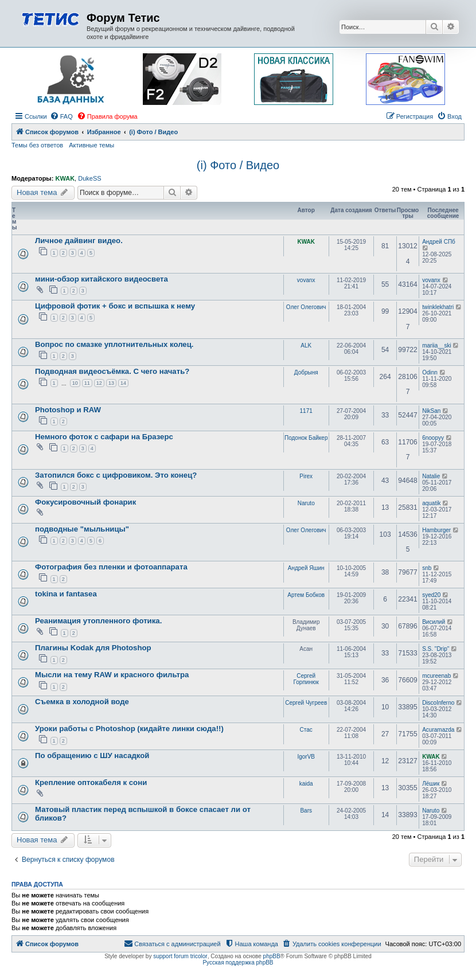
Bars (306, 811)
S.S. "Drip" (436, 649)
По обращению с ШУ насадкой (92, 756)
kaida (306, 784)
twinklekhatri (438, 307)
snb (427, 568)
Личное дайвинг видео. (79, 241)
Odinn (430, 372)
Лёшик (431, 784)
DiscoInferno (438, 703)
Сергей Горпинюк (306, 679)
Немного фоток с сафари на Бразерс (104, 437)
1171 (306, 411)
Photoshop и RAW (68, 410)
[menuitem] (61, 116)
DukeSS (89, 178)
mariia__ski (437, 345)
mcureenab (436, 676)
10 (75, 383)
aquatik (431, 503)
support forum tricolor (180, 956)
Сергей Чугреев (306, 703)
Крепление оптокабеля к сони (91, 782)
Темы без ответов (37, 145)
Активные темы (91, 145)
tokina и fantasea (66, 594)
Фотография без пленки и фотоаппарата (111, 567)
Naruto (306, 503)
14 (123, 383)
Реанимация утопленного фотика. (98, 621)
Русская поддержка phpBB (238, 963)
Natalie (431, 476)
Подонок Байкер (306, 438)
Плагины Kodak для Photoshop (93, 648)
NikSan (431, 411)
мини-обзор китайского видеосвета (102, 279)
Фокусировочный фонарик (85, 502)
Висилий (434, 622)
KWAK (65, 178)
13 (111, 383)
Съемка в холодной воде (82, 702)
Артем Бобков (306, 595)
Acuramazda (438, 730)
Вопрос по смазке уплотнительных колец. (114, 344)
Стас (306, 730)
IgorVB (306, 757)
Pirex (306, 476)
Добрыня (306, 372)
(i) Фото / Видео (238, 165)
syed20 (431, 595)
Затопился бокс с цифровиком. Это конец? (116, 475)
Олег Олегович (306, 307)
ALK (306, 345)
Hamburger (436, 530)
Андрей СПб (439, 242)
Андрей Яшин (306, 568)
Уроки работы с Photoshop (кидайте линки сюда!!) (129, 729)
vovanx (306, 280)
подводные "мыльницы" (82, 529)
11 (87, 383)
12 (99, 383)
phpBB (272, 956)
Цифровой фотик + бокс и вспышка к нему (115, 306)
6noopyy (433, 438)
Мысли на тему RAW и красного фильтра (112, 675)
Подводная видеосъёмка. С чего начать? (112, 371)
